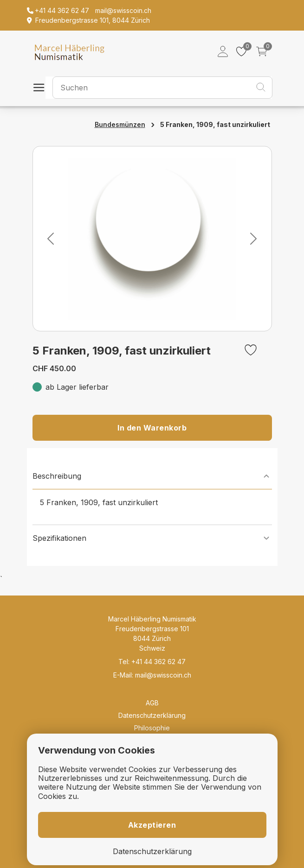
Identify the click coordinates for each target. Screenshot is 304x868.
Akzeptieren (152, 825)
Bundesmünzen (120, 124)
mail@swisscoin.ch (163, 675)
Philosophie (152, 728)
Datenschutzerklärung (152, 715)
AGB (152, 703)
